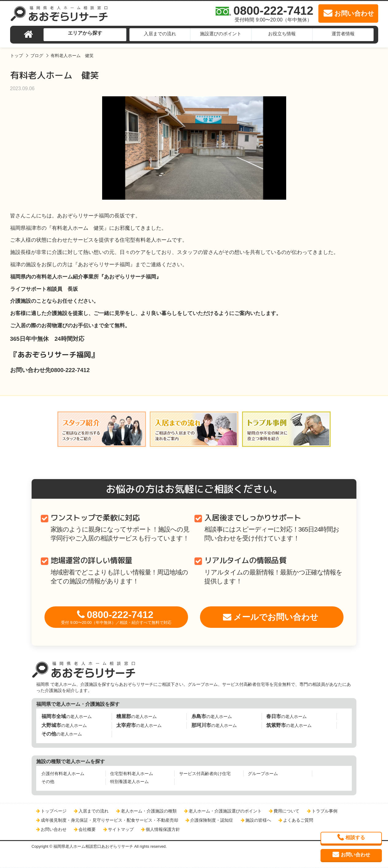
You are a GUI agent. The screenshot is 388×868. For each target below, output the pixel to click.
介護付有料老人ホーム (63, 774)
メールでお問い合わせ (276, 617)
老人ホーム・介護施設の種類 (149, 811)
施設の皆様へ (258, 820)
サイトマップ (121, 829)
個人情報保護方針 (163, 829)
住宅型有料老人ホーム (132, 774)
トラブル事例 (325, 811)
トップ (17, 56)
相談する (355, 837)
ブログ (37, 56)
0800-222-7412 (116, 617)
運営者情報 (343, 34)
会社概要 (87, 829)
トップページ (54, 811)
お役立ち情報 (282, 34)
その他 (48, 782)
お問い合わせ (54, 829)
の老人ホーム (67, 716)
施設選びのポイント (221, 34)
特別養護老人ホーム (129, 782)
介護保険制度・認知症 (212, 820)
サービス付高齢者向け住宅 (205, 774)
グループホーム (263, 774)
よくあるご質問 (298, 820)
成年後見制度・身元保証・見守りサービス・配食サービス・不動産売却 (109, 820)
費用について (286, 811)
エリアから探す (85, 33)
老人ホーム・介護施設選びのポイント (225, 811)
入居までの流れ (160, 34)
